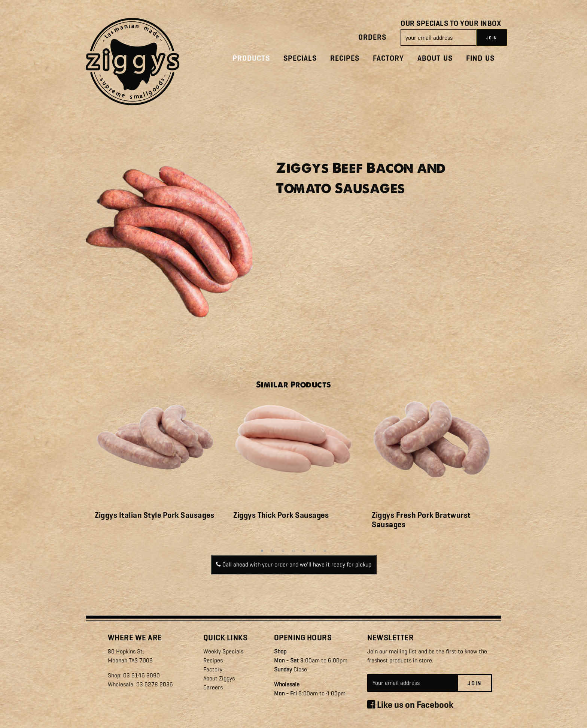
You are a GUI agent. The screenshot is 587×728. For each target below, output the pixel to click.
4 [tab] (293, 551)
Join (475, 683)
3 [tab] (283, 551)
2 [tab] (273, 551)
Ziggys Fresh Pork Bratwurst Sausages (421, 520)
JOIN (492, 38)
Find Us (480, 58)
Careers (213, 687)
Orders (372, 37)
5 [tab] (304, 551)
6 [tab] (314, 551)
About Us (435, 58)
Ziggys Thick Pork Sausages (281, 515)
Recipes (345, 58)
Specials (300, 58)
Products (251, 58)
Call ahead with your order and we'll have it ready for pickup (294, 564)
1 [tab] (262, 551)
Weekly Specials (223, 651)
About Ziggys (219, 678)
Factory (388, 58)
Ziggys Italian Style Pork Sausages (154, 515)
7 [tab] (325, 551)
